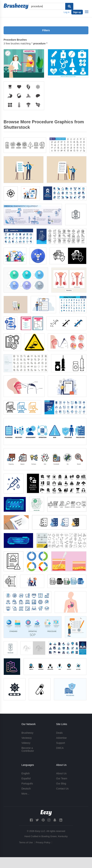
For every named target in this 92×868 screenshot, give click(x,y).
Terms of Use (26, 842)
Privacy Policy (43, 842)
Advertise (61, 738)
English (26, 773)
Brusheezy (27, 733)
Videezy (26, 743)
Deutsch (26, 789)
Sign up (77, 12)
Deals (59, 733)
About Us (61, 773)
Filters (46, 30)
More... (25, 794)
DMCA (60, 748)
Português (27, 784)
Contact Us (62, 789)
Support (61, 743)
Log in (67, 12)
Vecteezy (27, 738)
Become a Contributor (28, 749)
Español (26, 778)
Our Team (62, 778)
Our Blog (61, 784)
